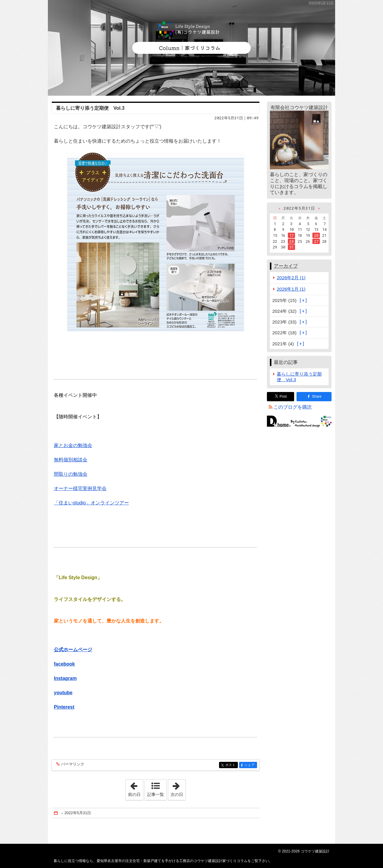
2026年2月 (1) (291, 278)
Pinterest (64, 707)
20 (316, 235)
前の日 (136, 788)
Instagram (65, 678)
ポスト (231, 765)
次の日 (178, 788)
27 (316, 241)
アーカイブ (286, 266)
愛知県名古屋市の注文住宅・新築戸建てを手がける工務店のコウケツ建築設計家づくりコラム (191, 48)
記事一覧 (156, 794)
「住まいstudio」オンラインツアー (91, 503)
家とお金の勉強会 (73, 445)
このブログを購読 (293, 407)
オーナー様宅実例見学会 (80, 488)
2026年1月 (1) (291, 289)
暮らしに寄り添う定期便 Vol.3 (90, 108)
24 (291, 241)
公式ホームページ (73, 650)
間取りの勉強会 (71, 474)
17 (291, 235)
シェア (250, 765)
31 (291, 247)
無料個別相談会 (71, 460)
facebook (64, 664)
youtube (63, 693)
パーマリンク (72, 764)
